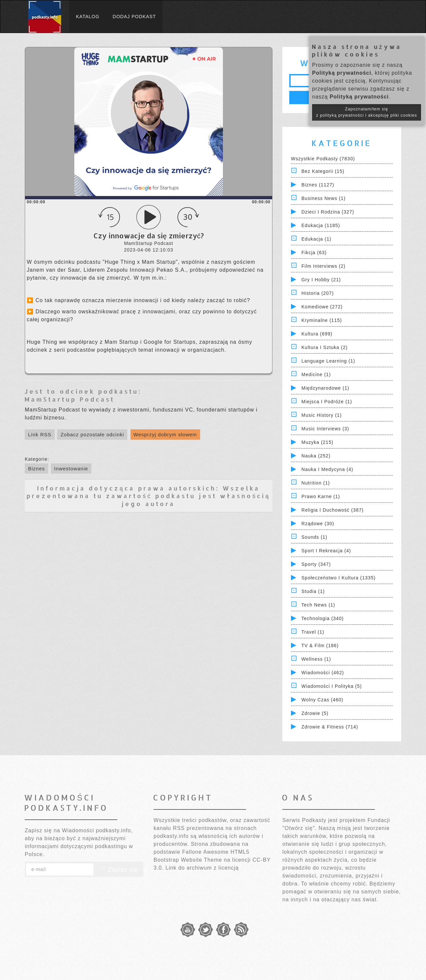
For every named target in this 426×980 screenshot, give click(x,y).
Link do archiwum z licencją (202, 868)
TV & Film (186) (320, 646)
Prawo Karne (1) (321, 496)
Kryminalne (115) (322, 320)
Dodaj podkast (134, 17)
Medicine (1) (316, 374)
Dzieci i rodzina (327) (328, 212)
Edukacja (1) (317, 239)
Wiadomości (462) (323, 673)
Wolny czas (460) (322, 700)
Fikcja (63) (314, 253)
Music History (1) (322, 415)
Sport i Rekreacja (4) (326, 551)
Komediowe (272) (322, 307)
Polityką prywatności (342, 73)
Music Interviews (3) (325, 429)
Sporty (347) (316, 564)
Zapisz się (119, 870)
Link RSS (40, 434)
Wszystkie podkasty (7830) (323, 159)
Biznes (36, 469)
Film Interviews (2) (323, 266)
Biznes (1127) (318, 185)
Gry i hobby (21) (321, 280)
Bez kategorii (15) (323, 171)
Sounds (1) (314, 537)
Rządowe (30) (318, 524)
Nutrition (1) (316, 483)
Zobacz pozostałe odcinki (92, 434)
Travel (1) (313, 632)
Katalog (88, 17)
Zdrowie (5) (315, 713)
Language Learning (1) (328, 361)
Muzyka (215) (318, 442)
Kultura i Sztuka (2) (325, 347)
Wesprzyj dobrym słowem (165, 434)
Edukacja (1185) (321, 225)
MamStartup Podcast (70, 399)
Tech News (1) (318, 605)
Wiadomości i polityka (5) (332, 686)
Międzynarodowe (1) (325, 388)
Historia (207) (318, 293)
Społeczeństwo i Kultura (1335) (339, 578)
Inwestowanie (71, 469)
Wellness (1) (316, 659)
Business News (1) (324, 198)
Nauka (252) (316, 456)
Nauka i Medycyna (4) (327, 469)
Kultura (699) (317, 334)
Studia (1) (313, 591)
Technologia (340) (323, 618)
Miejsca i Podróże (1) (327, 402)
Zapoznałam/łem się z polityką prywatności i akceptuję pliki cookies (367, 112)
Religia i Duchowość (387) (333, 510)
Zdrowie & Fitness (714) (330, 727)
